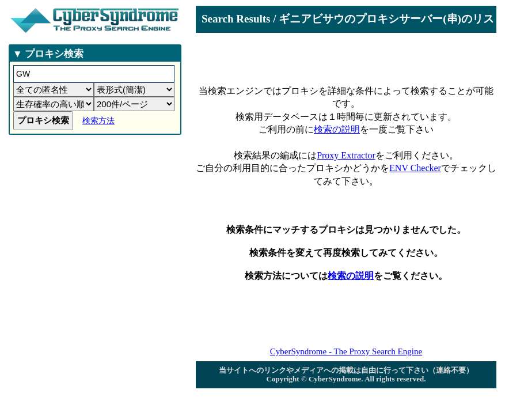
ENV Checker (415, 168)
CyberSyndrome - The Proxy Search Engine (346, 351)
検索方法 (98, 121)
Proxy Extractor (346, 155)
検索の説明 (337, 129)
